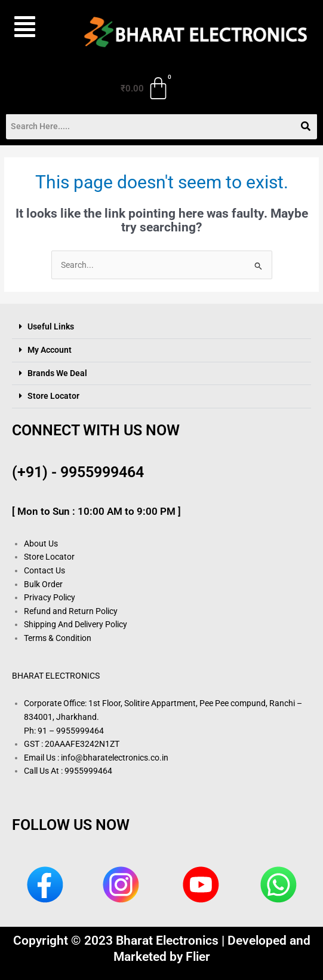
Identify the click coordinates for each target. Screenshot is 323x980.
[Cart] (146, 88)
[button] (32, 27)
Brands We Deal (57, 373)
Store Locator (53, 396)
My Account (50, 350)
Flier (198, 957)
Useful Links (51, 326)
